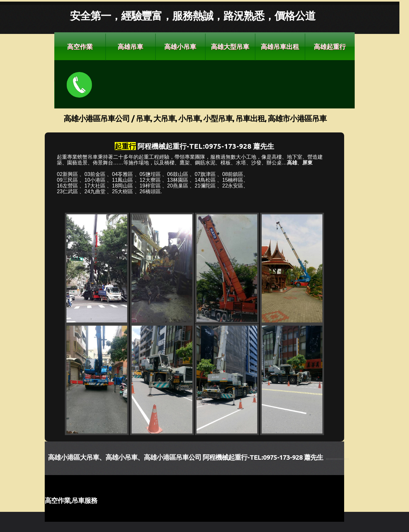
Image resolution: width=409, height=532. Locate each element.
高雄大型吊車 (230, 47)
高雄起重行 (330, 47)
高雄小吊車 (180, 47)
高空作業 (80, 47)
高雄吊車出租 (280, 47)
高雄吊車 (130, 47)
